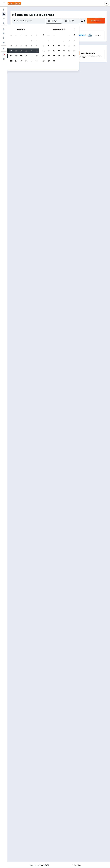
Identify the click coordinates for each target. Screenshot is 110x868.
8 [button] (32, 46)
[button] (4, 3)
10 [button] (59, 46)
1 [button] (32, 41)
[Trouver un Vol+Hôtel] (4, 23)
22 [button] (32, 56)
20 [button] (21, 56)
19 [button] (16, 56)
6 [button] (21, 46)
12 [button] (16, 51)
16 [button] (37, 51)
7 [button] (26, 46)
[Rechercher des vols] (4, 10)
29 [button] (32, 61)
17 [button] (59, 51)
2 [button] (37, 41)
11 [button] (11, 51)
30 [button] (37, 61)
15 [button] (32, 51)
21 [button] (26, 56)
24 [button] (59, 56)
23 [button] (37, 56)
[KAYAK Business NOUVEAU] (4, 42)
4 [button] (11, 46)
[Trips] (4, 48)
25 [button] (11, 61)
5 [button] (16, 46)
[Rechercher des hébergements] (4, 14)
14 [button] (26, 51)
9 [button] (37, 46)
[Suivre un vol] (4, 34)
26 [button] (16, 61)
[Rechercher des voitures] (4, 19)
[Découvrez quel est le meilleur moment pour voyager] (4, 38)
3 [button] (59, 41)
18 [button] (11, 56)
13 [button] (21, 51)
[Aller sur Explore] (4, 29)
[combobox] (31, 21)
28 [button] (26, 61)
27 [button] (21, 61)
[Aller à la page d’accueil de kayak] (14, 3)
